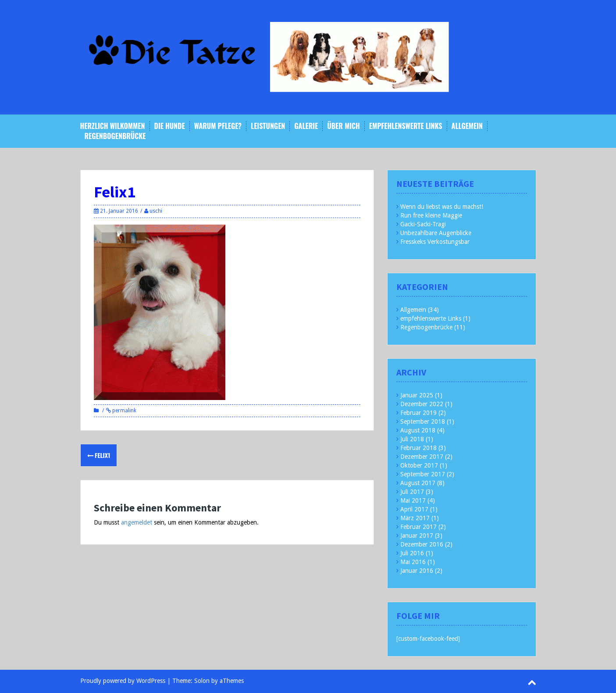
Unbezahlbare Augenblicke (436, 233)
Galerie (306, 126)
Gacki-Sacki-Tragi (423, 224)
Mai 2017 (413, 500)
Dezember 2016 (422, 544)
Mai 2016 (413, 562)
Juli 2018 (412, 439)
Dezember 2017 (422, 457)
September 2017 (423, 474)
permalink (124, 411)
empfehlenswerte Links (406, 126)
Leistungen (268, 126)
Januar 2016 (417, 571)
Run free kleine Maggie (431, 215)
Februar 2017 (418, 527)
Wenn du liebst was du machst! (442, 207)
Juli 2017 (412, 492)
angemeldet (137, 522)
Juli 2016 (412, 553)
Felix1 (99, 455)
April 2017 (414, 509)
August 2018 (418, 430)
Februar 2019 (418, 413)
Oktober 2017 (419, 465)
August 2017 (418, 483)
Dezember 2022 (422, 404)
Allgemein (467, 126)
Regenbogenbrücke (115, 136)
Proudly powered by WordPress (123, 681)
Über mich (344, 126)
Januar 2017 (417, 536)
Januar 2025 (417, 395)
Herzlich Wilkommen (113, 126)
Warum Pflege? (218, 126)
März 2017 (415, 518)
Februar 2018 (418, 448)
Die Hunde (170, 126)
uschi (156, 211)
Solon (202, 681)
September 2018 (423, 422)
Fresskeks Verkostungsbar (435, 242)
